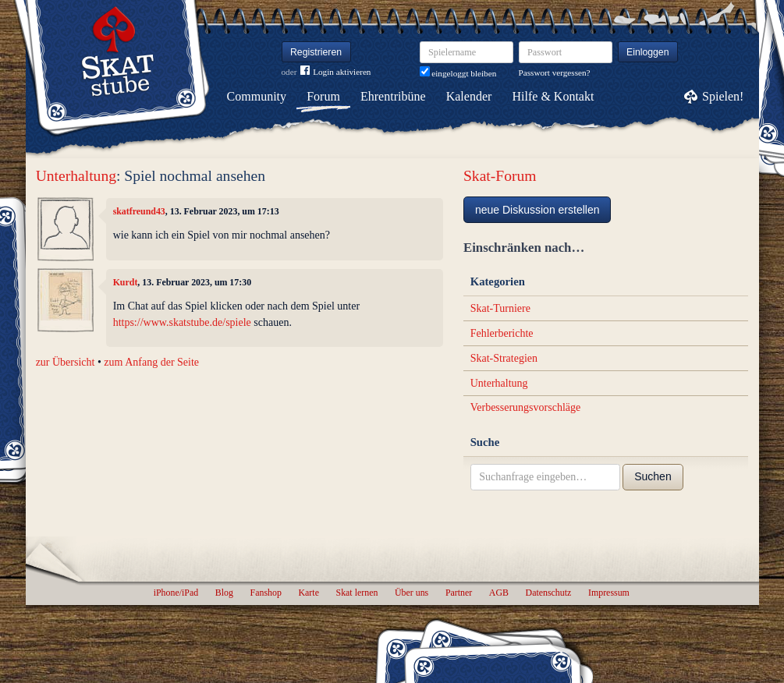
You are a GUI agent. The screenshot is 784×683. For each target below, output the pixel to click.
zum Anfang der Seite (151, 362)
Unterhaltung (76, 176)
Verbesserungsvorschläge (526, 407)
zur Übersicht (66, 362)
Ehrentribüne (393, 96)
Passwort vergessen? (555, 73)
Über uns (412, 593)
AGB (499, 593)
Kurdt (126, 282)
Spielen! (723, 96)
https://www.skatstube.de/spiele (182, 322)
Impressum (609, 593)
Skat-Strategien (504, 358)
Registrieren (316, 52)
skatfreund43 (139, 211)
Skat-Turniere (500, 308)
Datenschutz (549, 593)
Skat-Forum (500, 176)
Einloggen (648, 52)
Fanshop (266, 593)
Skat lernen (357, 593)
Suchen (653, 476)
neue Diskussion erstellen (537, 210)
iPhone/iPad (176, 593)
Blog (224, 593)
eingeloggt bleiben (458, 73)
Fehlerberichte (502, 333)
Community (257, 96)
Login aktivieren (335, 72)
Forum (323, 96)
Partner (459, 593)
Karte (309, 593)
